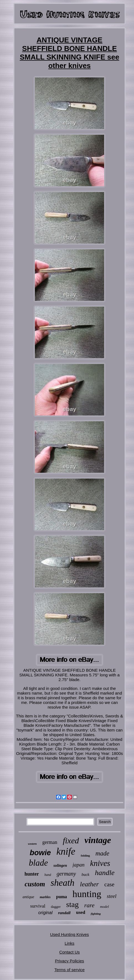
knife (66, 851)
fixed (71, 840)
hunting (87, 894)
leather (89, 884)
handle (105, 873)
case (109, 884)
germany (66, 874)
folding (85, 855)
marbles (45, 897)
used (81, 912)
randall (64, 913)
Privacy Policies (69, 961)
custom (35, 884)
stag (72, 904)
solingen (60, 866)
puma (62, 897)
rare (89, 905)
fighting (96, 914)
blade (38, 863)
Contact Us (69, 952)
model (104, 907)
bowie (40, 853)
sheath (63, 883)
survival (38, 906)
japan (78, 865)
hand (48, 875)
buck (85, 874)
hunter (32, 874)
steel (112, 896)
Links (69, 943)
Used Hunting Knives (69, 934)
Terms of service (69, 970)
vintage (98, 840)
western (32, 844)
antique (28, 897)
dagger (56, 907)
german (50, 842)
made (102, 853)
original (45, 913)
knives (100, 863)
